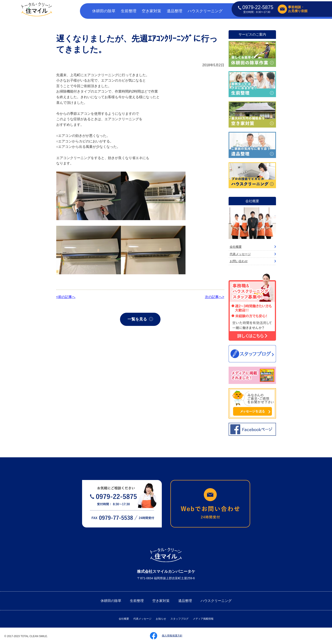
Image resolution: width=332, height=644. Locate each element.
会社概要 (236, 247)
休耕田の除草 (104, 11)
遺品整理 (175, 11)
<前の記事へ (66, 297)
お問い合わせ (239, 261)
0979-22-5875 (256, 7)
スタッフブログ (179, 619)
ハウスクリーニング (205, 11)
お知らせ (161, 619)
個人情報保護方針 (172, 636)
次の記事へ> (214, 297)
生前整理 (129, 11)
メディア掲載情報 (203, 619)
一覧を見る (137, 319)
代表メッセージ (240, 254)
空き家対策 (151, 11)
